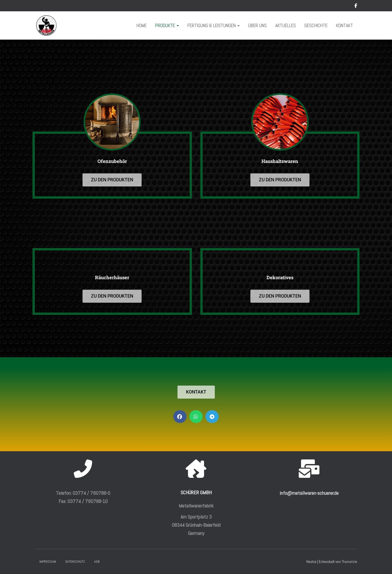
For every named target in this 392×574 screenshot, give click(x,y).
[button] (180, 417)
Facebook (356, 7)
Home (142, 25)
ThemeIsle (349, 562)
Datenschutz (75, 562)
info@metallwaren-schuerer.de (309, 493)
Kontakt (345, 25)
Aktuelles (286, 25)
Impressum (48, 562)
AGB (97, 562)
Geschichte (316, 25)
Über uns (257, 25)
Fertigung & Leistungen (214, 25)
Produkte (167, 25)
